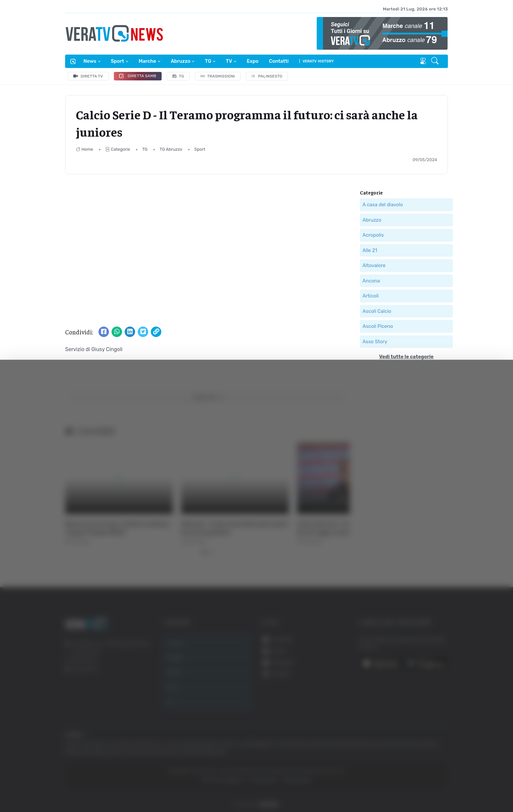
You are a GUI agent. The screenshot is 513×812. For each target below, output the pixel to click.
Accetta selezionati (440, 754)
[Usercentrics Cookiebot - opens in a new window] (55, 789)
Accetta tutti (440, 733)
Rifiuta (440, 776)
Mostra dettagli (116, 789)
